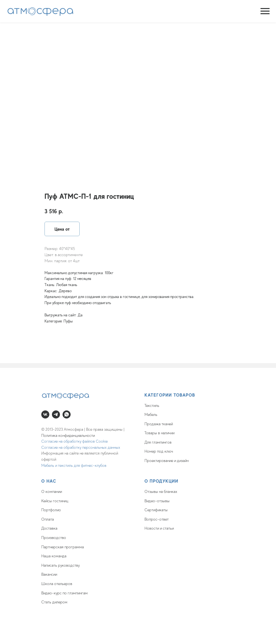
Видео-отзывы (157, 501)
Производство (54, 538)
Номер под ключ (159, 451)
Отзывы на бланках (161, 492)
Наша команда (54, 556)
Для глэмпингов (158, 442)
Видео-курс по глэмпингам (64, 593)
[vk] (45, 414)
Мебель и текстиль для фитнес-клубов (74, 466)
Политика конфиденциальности (68, 436)
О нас (49, 481)
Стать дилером (54, 602)
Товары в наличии (159, 433)
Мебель (151, 415)
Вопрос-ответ (157, 519)
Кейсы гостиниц (55, 501)
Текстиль (152, 406)
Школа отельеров (57, 584)
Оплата (48, 519)
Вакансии (49, 574)
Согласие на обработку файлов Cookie (74, 441)
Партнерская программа (63, 547)
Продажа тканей (159, 424)
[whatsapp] (67, 414)
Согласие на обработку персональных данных (81, 447)
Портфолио (51, 510)
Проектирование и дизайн (167, 461)
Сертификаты (156, 510)
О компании (52, 492)
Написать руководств (60, 565)
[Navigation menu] (265, 11)
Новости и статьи (159, 528)
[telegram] (56, 414)
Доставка (49, 528)
